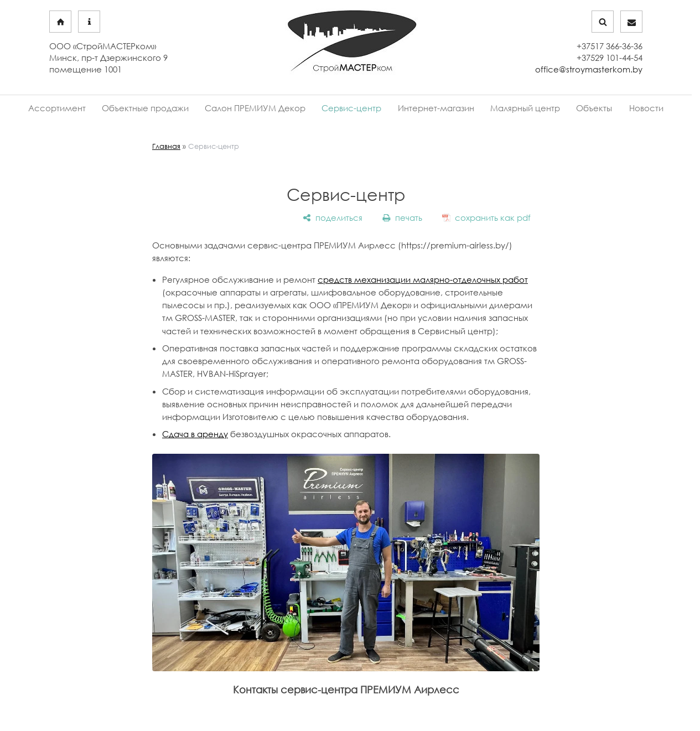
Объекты (584, 108)
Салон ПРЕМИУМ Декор (261, 108)
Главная (166, 144)
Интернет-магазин (434, 108)
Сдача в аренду (195, 432)
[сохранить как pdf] (486, 216)
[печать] (402, 216)
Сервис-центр (354, 108)
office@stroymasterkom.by (589, 69)
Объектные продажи (155, 108)
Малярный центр (519, 108)
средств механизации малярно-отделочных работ (423, 278)
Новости (632, 108)
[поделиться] (333, 216)
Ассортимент (71, 108)
